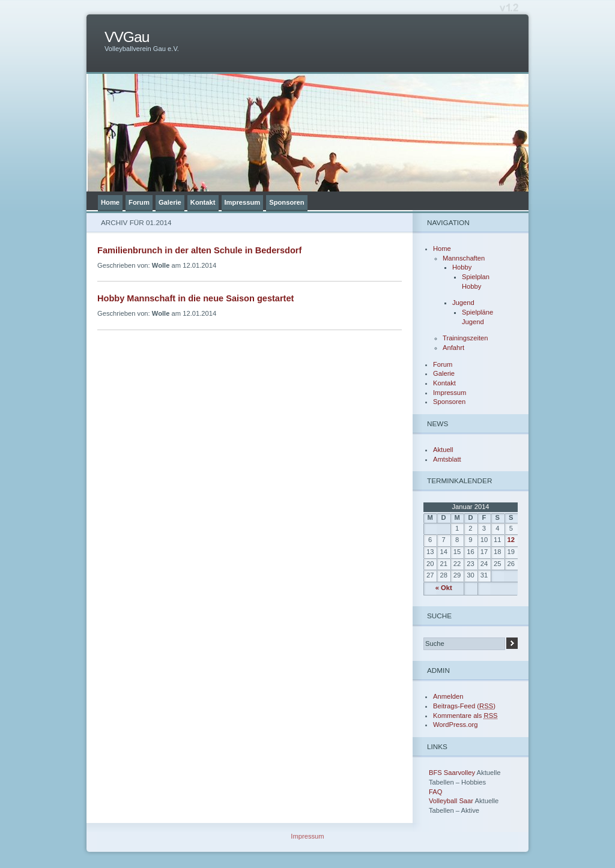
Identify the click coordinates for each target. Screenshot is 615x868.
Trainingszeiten (465, 338)
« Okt (444, 588)
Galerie (170, 202)
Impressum (243, 202)
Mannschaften (464, 258)
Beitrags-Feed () (464, 706)
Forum (139, 202)
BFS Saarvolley (452, 773)
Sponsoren (286, 202)
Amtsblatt (447, 459)
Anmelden (448, 696)
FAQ (435, 792)
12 (511, 540)
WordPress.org (455, 725)
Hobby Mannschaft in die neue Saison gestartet (195, 298)
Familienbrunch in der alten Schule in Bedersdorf (199, 250)
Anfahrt (453, 348)
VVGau (127, 37)
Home (110, 202)
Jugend (463, 303)
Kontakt (203, 202)
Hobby (462, 267)
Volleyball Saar (451, 801)
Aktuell (443, 450)
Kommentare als (465, 716)
